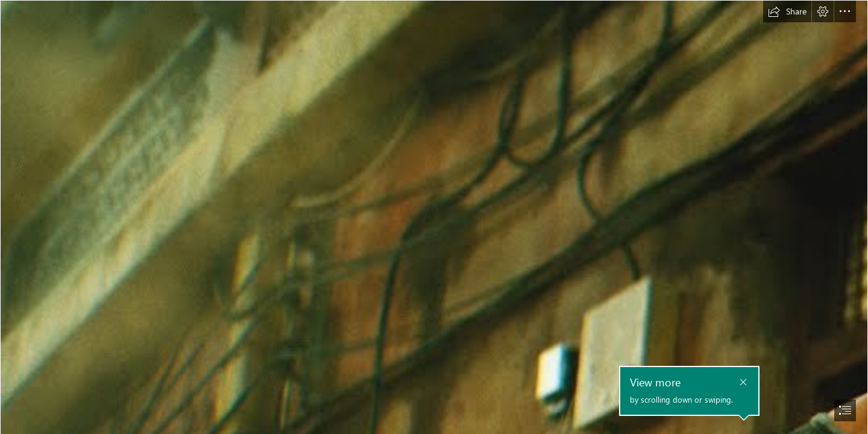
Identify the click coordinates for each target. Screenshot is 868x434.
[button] (787, 11)
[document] (434, 217)
